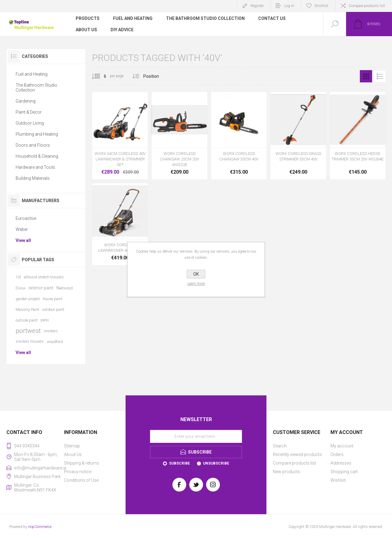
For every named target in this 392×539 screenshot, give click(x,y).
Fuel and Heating (32, 74)
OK (196, 274)
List (380, 76)
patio (45, 320)
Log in (289, 6)
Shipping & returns (82, 463)
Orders (337, 454)
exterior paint (41, 288)
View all (23, 240)
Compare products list (367, 6)
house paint (53, 299)
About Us (73, 454)
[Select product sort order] (156, 76)
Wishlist (338, 480)
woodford (55, 342)
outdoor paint (53, 309)
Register (257, 6)
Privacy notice (78, 472)
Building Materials (33, 178)
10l (18, 277)
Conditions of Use (81, 480)
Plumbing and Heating (37, 134)
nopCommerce (40, 527)
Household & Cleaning (37, 156)
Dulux (21, 288)
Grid (366, 76)
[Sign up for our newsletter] (196, 436)
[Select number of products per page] (100, 76)
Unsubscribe (216, 463)
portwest (28, 331)
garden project (28, 299)
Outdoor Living (30, 123)
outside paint (27, 320)
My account (342, 446)
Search (280, 446)
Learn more (196, 284)
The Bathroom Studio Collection (36, 88)
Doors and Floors (33, 145)
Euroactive (26, 218)
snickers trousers (30, 341)
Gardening (26, 101)
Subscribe (179, 463)
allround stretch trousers (44, 277)
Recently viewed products (297, 454)
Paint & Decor (29, 112)
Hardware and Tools (35, 167)
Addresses (341, 463)
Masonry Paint (27, 309)
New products (286, 472)
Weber (22, 229)
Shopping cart (344, 472)
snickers (51, 331)
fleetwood (64, 288)
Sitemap (72, 446)
